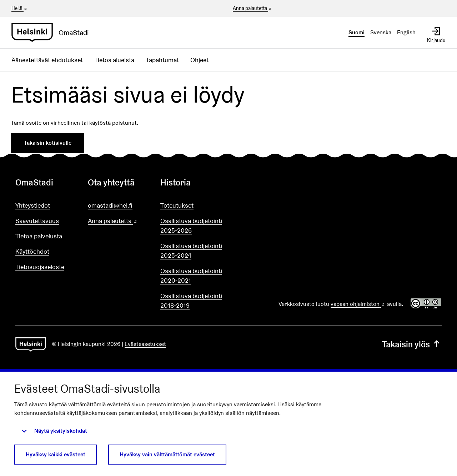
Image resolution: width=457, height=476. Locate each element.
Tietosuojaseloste (40, 267)
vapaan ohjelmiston (358, 304)
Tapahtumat (162, 60)
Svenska (381, 32)
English (406, 32)
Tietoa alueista (114, 60)
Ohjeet (199, 60)
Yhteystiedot (33, 205)
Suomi (356, 32)
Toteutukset (177, 205)
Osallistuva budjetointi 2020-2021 (191, 276)
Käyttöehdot (32, 251)
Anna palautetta (253, 9)
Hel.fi (20, 8)
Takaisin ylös (412, 344)
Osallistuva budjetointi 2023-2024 (191, 251)
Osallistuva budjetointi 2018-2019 (191, 301)
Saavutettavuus (37, 221)
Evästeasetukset (145, 344)
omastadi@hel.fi (110, 205)
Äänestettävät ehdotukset (47, 60)
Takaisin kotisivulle (48, 143)
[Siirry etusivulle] (53, 33)
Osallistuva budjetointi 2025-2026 (191, 225)
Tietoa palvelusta (39, 236)
